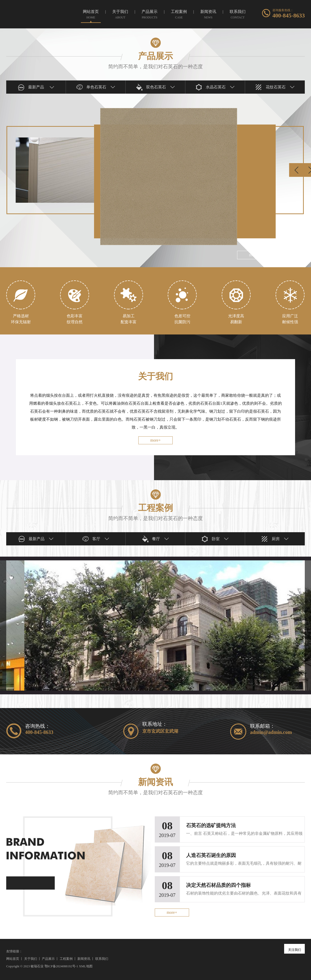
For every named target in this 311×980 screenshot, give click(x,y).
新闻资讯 (84, 959)
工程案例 (66, 959)
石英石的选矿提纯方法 (211, 825)
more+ (155, 440)
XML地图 (86, 966)
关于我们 (31, 959)
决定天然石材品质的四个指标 (218, 885)
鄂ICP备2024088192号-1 (61, 966)
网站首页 (13, 959)
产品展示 (48, 959)
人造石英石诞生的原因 (211, 855)
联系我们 (102, 959)
